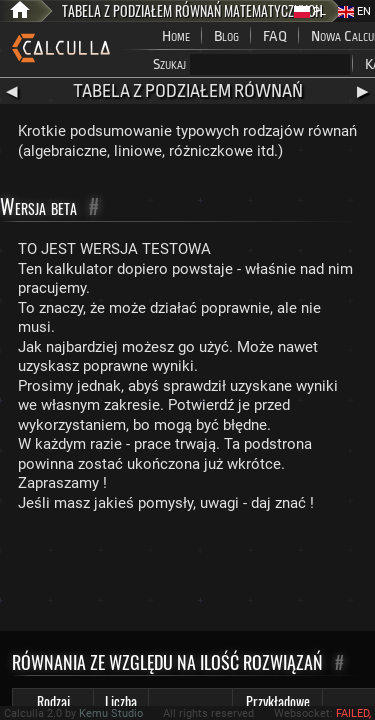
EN (354, 11)
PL (310, 11)
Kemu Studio (111, 713)
